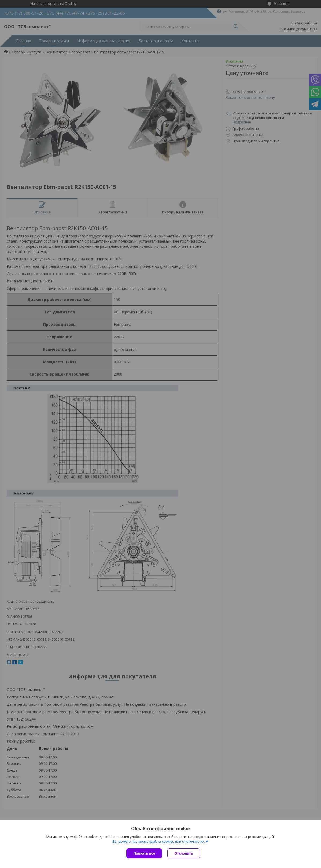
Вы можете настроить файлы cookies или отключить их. (159, 842)
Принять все (144, 853)
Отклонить (184, 853)
